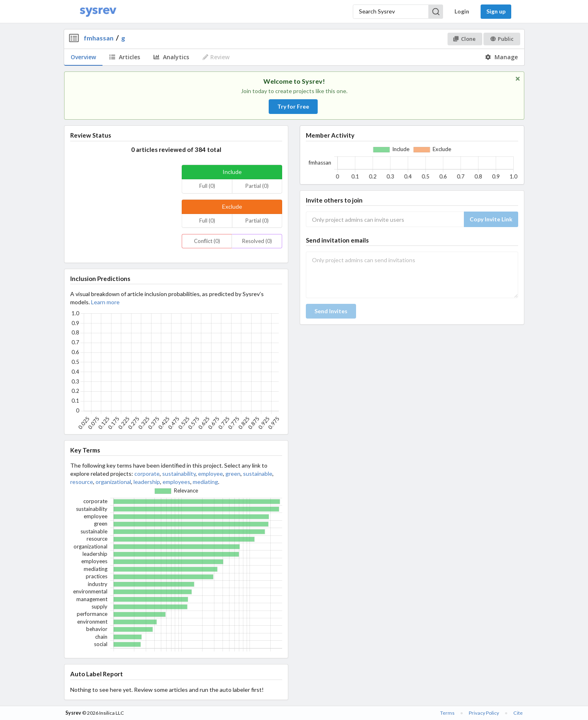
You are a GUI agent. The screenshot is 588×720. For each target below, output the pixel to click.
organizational (113, 482)
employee (210, 474)
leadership (147, 482)
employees (176, 482)
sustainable (258, 474)
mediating (205, 482)
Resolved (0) (257, 241)
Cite (518, 713)
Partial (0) (257, 186)
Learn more (105, 302)
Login (462, 11)
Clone (464, 39)
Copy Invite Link (491, 219)
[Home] (98, 12)
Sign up (496, 11)
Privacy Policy (484, 713)
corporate (147, 474)
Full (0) (207, 186)
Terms (447, 713)
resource (82, 482)
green (233, 474)
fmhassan (99, 38)
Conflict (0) (207, 241)
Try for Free (293, 106)
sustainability (179, 474)
